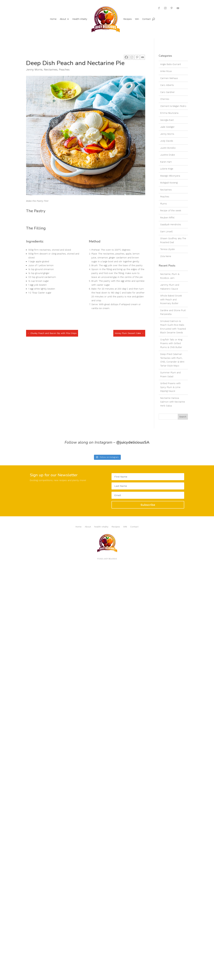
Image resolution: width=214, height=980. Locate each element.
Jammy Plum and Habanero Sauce (170, 287)
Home (53, 19)
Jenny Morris (34, 69)
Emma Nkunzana (169, 113)
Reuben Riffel (167, 218)
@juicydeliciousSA (133, 442)
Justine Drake (168, 155)
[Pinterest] (137, 57)
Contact (146, 19)
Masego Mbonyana (170, 176)
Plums (163, 204)
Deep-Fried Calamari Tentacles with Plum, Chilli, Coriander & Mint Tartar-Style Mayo (172, 360)
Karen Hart (166, 162)
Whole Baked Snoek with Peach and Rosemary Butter (171, 300)
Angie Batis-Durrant (171, 64)
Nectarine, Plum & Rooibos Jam (170, 276)
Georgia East (167, 120)
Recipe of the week (171, 211)
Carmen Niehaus (169, 78)
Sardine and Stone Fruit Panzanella (173, 312)
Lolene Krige (167, 169)
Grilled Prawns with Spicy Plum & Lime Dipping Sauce (170, 387)
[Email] (143, 57)
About (63, 19)
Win (137, 19)
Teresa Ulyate (167, 249)
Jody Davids (167, 141)
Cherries (165, 99)
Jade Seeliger (167, 127)
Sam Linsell (166, 232)
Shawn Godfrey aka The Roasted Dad (173, 240)
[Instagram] (132, 57)
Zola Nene (166, 256)
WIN (125, 527)
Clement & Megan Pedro (173, 106)
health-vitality (101, 527)
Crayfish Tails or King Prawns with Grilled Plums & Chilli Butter (171, 343)
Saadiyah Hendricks (171, 225)
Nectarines (51, 69)
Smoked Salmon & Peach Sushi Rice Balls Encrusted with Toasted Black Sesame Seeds (173, 327)
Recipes (128, 19)
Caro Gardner (167, 92)
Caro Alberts (167, 85)
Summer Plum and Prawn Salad (170, 375)
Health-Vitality (80, 19)
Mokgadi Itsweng (169, 183)
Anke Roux (166, 71)
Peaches (64, 69)
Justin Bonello (168, 148)
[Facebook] (126, 57)
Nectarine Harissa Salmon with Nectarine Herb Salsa (173, 402)
